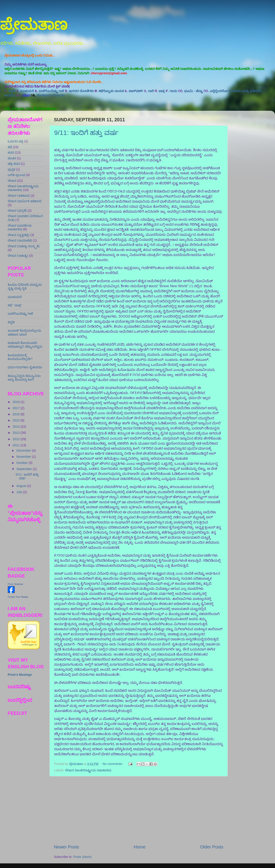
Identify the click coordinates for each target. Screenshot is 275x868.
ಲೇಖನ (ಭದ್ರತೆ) (17, 211)
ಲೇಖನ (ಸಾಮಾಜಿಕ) (20, 240)
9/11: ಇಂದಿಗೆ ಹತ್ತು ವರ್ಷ (86, 133)
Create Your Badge (18, 597)
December (24, 450)
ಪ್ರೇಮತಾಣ (34, 25)
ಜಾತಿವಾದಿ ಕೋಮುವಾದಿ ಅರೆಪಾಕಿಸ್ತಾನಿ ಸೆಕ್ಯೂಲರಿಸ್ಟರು (25, 345)
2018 (16, 402)
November (24, 457)
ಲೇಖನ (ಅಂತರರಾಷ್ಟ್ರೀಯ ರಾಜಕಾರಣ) (88, 770)
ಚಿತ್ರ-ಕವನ (14, 164)
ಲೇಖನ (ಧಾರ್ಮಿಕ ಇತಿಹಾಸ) (25, 201)
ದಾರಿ (151, 91)
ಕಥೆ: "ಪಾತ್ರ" (15, 305)
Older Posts (212, 847)
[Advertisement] (139, 810)
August (22, 486)
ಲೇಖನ (12, 181)
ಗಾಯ (173, 91)
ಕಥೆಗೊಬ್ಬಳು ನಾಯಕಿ (111, 91)
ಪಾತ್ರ (162, 91)
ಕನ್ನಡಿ (12, 91)
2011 (16, 445)
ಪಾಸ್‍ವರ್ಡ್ (136, 91)
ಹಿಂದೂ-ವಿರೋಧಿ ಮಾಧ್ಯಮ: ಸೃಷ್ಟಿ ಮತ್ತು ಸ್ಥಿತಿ (25, 286)
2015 (16, 420)
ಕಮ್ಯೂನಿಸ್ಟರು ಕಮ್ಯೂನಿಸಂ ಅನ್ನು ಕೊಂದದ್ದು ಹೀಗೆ (24, 378)
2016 (16, 414)
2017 (16, 408)
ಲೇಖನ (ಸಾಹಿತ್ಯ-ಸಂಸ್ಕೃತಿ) (24, 246)
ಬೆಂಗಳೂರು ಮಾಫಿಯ (51, 95)
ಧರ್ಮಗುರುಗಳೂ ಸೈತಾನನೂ (25, 367)
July (20, 492)
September (25, 469)
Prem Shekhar (15, 584)
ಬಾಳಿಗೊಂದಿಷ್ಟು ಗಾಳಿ (51, 91)
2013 (16, 433)
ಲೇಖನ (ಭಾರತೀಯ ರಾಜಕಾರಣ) (20, 227)
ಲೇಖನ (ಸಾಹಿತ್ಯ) (18, 256)
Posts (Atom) (82, 857)
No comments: (113, 764)
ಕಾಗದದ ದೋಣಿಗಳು (81, 91)
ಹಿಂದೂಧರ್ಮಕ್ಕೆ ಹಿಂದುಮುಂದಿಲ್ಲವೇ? (20, 357)
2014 (16, 427)
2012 (16, 439)
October (23, 463)
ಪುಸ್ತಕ (11, 169)
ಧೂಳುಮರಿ (27, 91)
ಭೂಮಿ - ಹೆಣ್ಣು (193, 91)
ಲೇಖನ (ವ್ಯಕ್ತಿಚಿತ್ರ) (19, 235)
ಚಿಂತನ (12, 158)
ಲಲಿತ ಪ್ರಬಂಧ (16, 175)
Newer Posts (66, 847)
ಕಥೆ (10, 147)
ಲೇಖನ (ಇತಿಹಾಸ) (19, 196)
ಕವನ (11, 153)
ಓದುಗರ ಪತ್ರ (16, 141)
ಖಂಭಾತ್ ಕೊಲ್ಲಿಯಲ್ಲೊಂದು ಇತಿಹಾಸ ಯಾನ (24, 332)
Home (140, 847)
